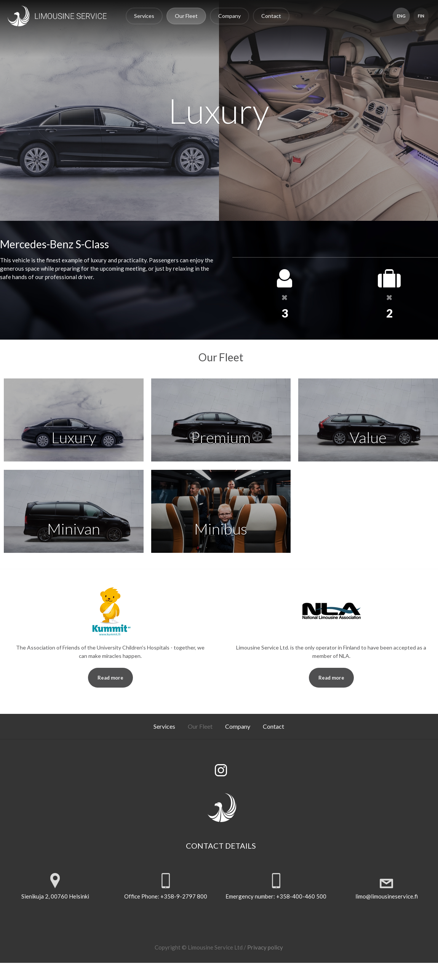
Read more (110, 678)
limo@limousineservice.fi (386, 896)
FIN (421, 16)
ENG (401, 16)
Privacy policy (265, 947)
